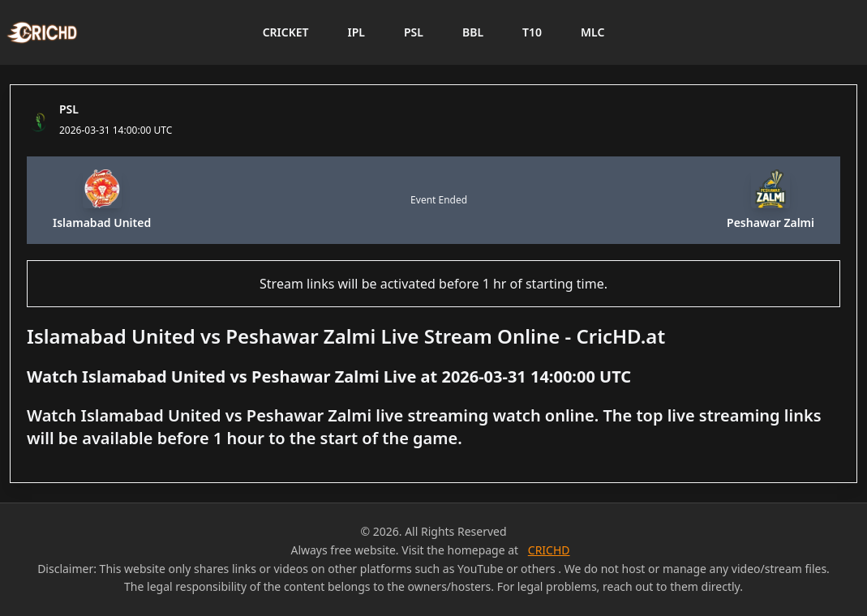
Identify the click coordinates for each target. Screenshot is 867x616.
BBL (473, 32)
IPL (356, 32)
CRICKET (286, 32)
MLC (592, 32)
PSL (414, 32)
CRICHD (549, 550)
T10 (532, 32)
